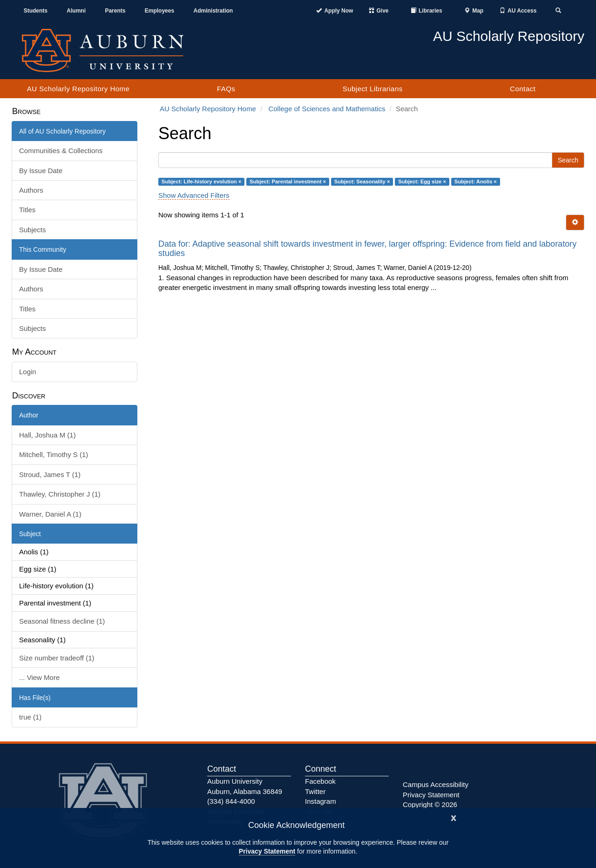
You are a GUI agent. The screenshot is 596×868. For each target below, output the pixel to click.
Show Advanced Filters (194, 195)
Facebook (320, 781)
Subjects (33, 230)
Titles (27, 210)
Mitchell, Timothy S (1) (54, 454)
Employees (159, 11)
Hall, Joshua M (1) (47, 435)
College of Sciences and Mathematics (327, 109)
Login (28, 372)
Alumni (76, 11)
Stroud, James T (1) (50, 474)
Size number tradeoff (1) (57, 658)
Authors (31, 190)
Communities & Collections (61, 151)
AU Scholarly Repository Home (78, 89)
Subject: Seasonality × (362, 182)
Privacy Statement (267, 851)
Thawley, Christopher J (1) (60, 494)
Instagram (321, 801)
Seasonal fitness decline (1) (62, 621)
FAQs (226, 89)
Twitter (315, 791)
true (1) (30, 717)
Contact (523, 89)
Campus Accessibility (436, 784)
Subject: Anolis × (476, 182)
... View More (39, 677)
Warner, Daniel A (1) (50, 514)
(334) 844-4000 (231, 801)
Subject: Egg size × (422, 182)
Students (36, 11)
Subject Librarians (373, 89)
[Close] (454, 817)
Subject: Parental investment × (288, 182)
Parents (115, 11)
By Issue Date (41, 171)
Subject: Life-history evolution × (202, 182)
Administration (213, 11)
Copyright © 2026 (430, 804)
